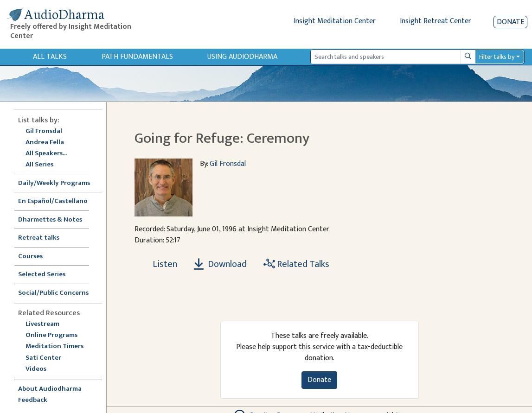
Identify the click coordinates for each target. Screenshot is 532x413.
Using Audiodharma (242, 57)
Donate (510, 22)
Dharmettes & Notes (50, 220)
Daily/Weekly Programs (59, 183)
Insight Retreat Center (436, 21)
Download (220, 264)
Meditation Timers (54, 346)
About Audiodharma (50, 389)
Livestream (42, 324)
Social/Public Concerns (53, 293)
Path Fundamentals (137, 57)
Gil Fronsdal (44, 131)
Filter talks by (497, 57)
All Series (39, 165)
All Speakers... (46, 154)
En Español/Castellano (53, 201)
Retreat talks (39, 238)
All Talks (50, 57)
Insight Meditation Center (335, 21)
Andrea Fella (45, 143)
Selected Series (47, 275)
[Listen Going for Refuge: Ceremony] (160, 264)
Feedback (33, 400)
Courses (30, 257)
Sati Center (43, 358)
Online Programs (51, 335)
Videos (41, 369)
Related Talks (296, 264)
